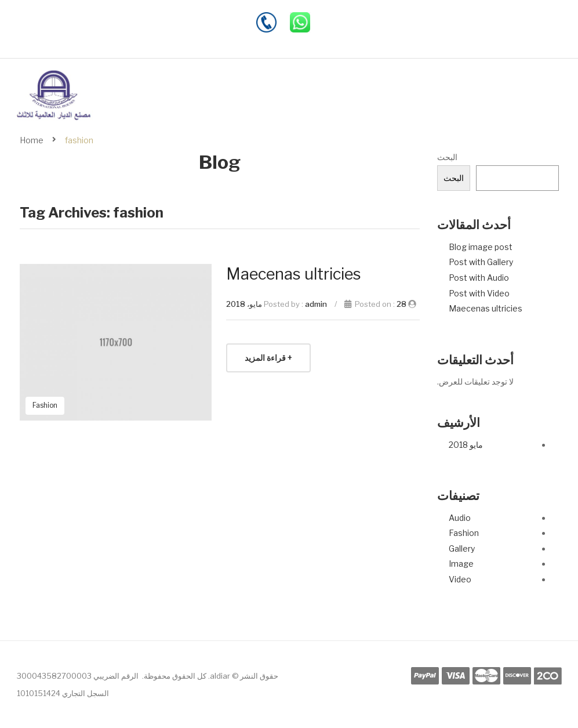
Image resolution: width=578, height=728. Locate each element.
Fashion (464, 533)
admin (316, 304)
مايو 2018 (466, 445)
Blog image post (481, 247)
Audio (460, 518)
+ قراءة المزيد (268, 358)
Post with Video (479, 293)
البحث (447, 157)
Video (460, 579)
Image (461, 564)
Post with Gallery (481, 262)
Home (32, 140)
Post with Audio (479, 278)
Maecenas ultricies (486, 308)
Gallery (462, 548)
